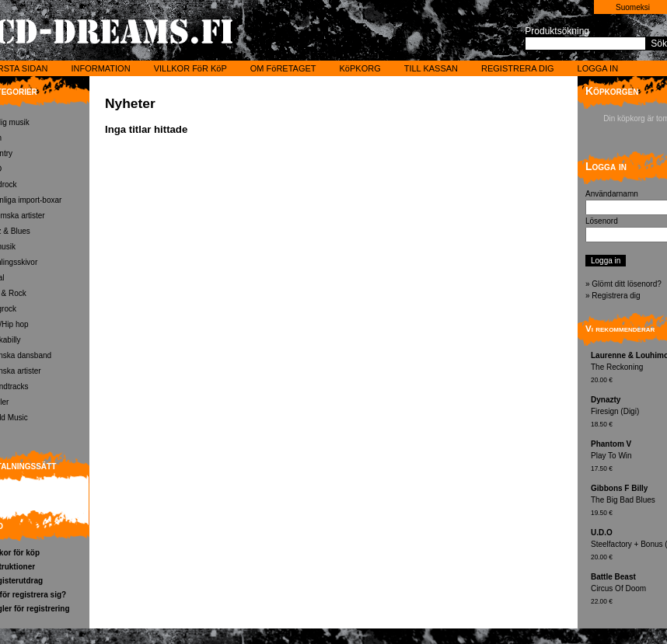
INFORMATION (100, 68)
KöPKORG (360, 68)
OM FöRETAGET (283, 68)
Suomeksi (633, 7)
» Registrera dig (613, 296)
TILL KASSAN (431, 68)
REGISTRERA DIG (518, 68)
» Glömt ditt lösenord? (623, 284)
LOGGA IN (598, 68)
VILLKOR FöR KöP (190, 68)
